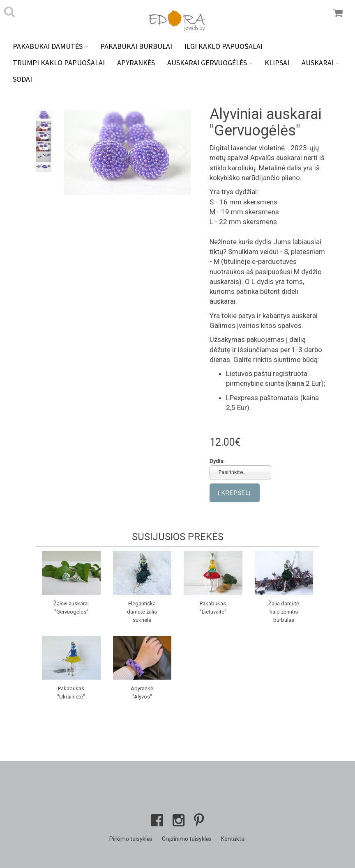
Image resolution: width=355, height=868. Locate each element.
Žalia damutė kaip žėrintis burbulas (284, 612)
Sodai (22, 79)
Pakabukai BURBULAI (136, 46)
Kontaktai (233, 839)
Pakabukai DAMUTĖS (50, 46)
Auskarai (320, 63)
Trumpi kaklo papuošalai (59, 63)
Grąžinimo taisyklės (187, 839)
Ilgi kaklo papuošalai (224, 46)
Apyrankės (136, 63)
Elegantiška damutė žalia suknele (142, 612)
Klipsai (277, 63)
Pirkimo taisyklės (131, 839)
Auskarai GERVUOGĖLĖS (210, 63)
